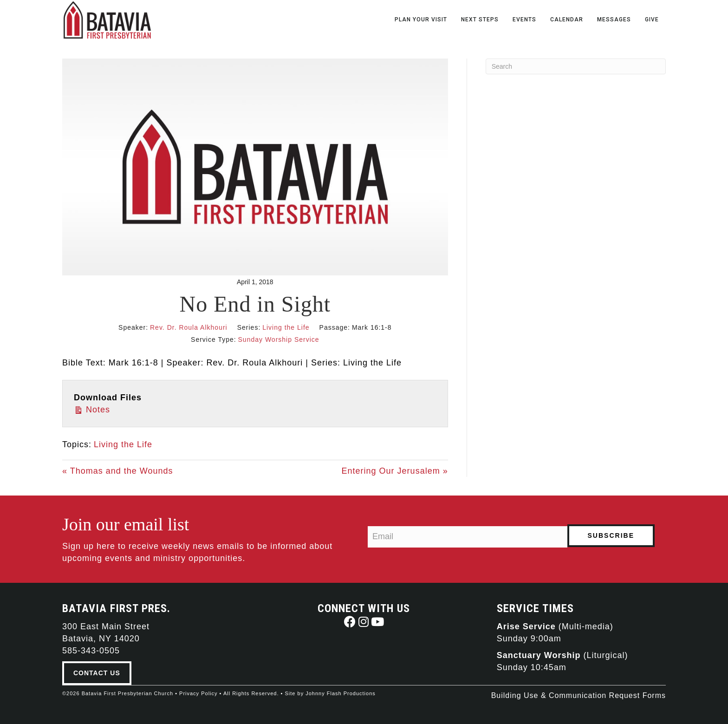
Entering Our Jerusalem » (395, 471)
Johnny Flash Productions (341, 693)
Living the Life (286, 327)
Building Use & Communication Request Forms (578, 695)
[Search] (576, 66)
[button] (350, 622)
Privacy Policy (198, 693)
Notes (92, 409)
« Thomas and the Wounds (117, 471)
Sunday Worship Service (279, 339)
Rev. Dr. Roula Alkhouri (189, 327)
